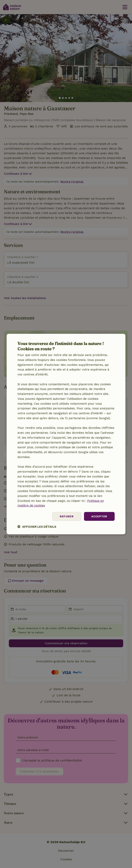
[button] (37, 527)
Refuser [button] (67, 516)
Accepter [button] (99, 516)
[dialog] (66, 434)
